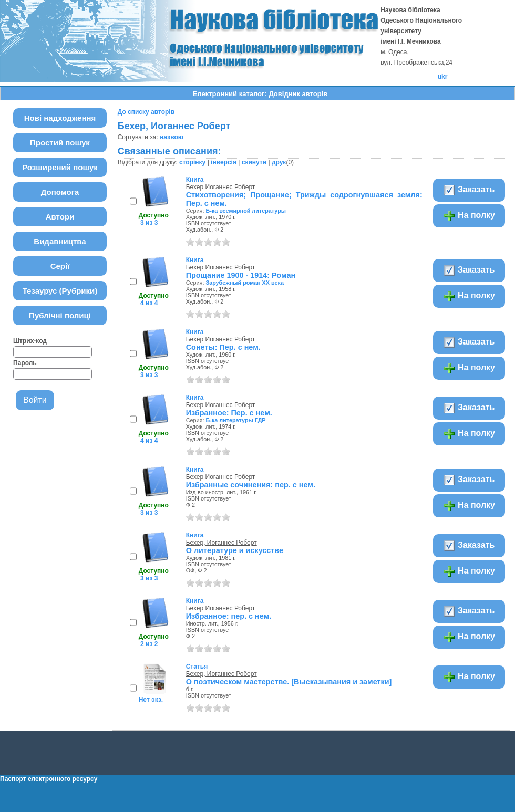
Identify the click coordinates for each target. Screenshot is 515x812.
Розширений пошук (60, 167)
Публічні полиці (60, 315)
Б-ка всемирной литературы (246, 211)
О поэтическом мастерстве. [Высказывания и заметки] (289, 682)
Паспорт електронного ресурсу (49, 779)
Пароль (25, 363)
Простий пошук (60, 143)
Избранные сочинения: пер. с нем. (251, 485)
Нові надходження (60, 118)
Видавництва (60, 241)
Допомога (60, 192)
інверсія (224, 162)
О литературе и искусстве (235, 550)
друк (279, 162)
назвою (172, 137)
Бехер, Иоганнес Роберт (222, 543)
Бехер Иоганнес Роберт (221, 187)
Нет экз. (151, 700)
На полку (469, 216)
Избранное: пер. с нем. (229, 616)
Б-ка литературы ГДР (235, 420)
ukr (443, 77)
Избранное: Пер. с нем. (229, 413)
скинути (254, 162)
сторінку (192, 162)
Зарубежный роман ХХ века (245, 283)
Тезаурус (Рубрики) (60, 291)
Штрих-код (30, 341)
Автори (60, 217)
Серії (60, 266)
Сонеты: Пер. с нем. (223, 347)
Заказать (469, 190)
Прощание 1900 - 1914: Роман (241, 275)
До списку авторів (146, 112)
